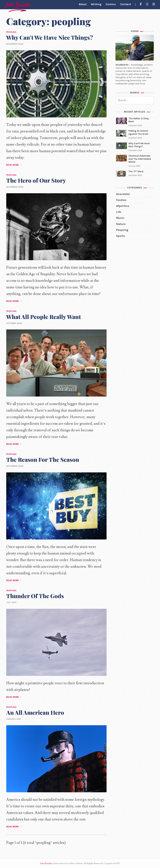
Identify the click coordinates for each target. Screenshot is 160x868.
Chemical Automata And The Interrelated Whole (140, 159)
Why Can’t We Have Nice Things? (50, 37)
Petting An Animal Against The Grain (138, 132)
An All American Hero (35, 712)
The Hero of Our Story (36, 180)
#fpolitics (123, 206)
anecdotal (123, 194)
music (120, 218)
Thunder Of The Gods (35, 596)
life (119, 212)
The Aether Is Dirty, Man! (139, 120)
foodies (121, 200)
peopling (122, 230)
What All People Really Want (44, 317)
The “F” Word (136, 171)
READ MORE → (14, 165)
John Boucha (46, 863)
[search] (135, 100)
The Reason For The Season (43, 459)
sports (121, 236)
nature (121, 224)
